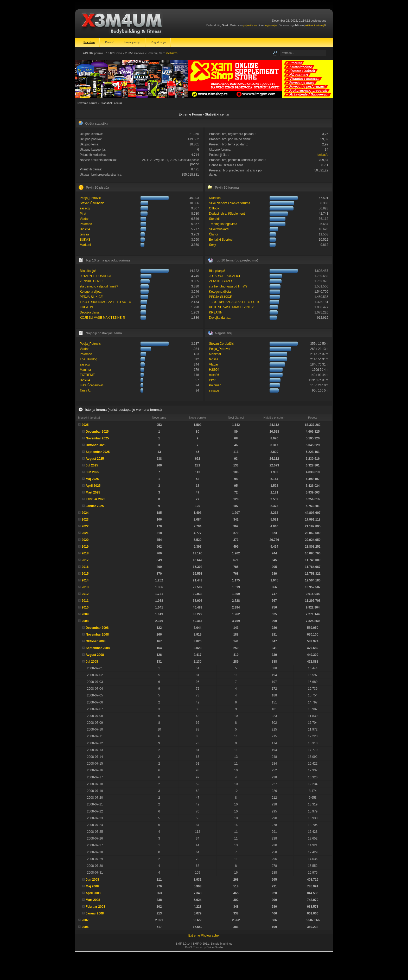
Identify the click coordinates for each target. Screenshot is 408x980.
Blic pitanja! (88, 271)
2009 (85, 614)
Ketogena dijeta (90, 292)
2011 (85, 601)
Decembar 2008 (97, 628)
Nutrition (215, 198)
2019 (85, 547)
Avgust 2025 (95, 459)
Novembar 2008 (97, 635)
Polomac (86, 224)
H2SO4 (85, 229)
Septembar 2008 (98, 648)
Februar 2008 (95, 907)
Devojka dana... (90, 312)
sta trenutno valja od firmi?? (99, 286)
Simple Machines (221, 944)
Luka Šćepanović (91, 385)
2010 (85, 607)
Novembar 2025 (97, 438)
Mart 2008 (93, 900)
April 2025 (93, 486)
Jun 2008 (92, 880)
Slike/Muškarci (219, 229)
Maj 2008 (92, 886)
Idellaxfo (172, 53)
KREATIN (86, 307)
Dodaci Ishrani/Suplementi (227, 214)
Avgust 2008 (95, 655)
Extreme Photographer (204, 936)
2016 (85, 567)
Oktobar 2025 (95, 445)
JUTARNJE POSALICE (96, 276)
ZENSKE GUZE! (91, 281)
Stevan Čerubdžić (92, 203)
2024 (85, 513)
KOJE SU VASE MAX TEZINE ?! (102, 318)
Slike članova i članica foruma (229, 203)
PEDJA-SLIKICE (91, 297)
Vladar (84, 219)
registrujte (271, 25)
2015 (85, 574)
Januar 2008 (95, 913)
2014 (85, 580)
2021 (85, 533)
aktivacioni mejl (315, 25)
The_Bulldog (88, 359)
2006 (85, 927)
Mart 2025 (93, 492)
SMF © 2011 (201, 944)
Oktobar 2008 (95, 641)
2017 (85, 560)
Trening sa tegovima (223, 224)
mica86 (214, 375)
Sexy (212, 245)
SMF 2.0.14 (183, 944)
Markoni (85, 245)
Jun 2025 (92, 472)
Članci (213, 234)
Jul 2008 (92, 662)
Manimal (85, 370)
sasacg (85, 208)
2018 (85, 553)
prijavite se (250, 25)
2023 (85, 520)
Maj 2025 (92, 479)
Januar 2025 (95, 506)
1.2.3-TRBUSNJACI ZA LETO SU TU (105, 302)
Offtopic (214, 208)
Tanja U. (85, 390)
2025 (85, 425)
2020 (85, 540)
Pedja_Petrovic (90, 198)
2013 (85, 587)
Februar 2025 (95, 499)
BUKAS (85, 240)
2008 (85, 621)
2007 (85, 920)
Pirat (83, 214)
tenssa (84, 234)
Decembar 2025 (97, 432)
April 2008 (93, 893)
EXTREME (87, 375)
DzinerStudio (215, 947)
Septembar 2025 (98, 452)
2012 (85, 594)
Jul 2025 (92, 465)
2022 (85, 526)
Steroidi (214, 219)
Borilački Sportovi (221, 240)
